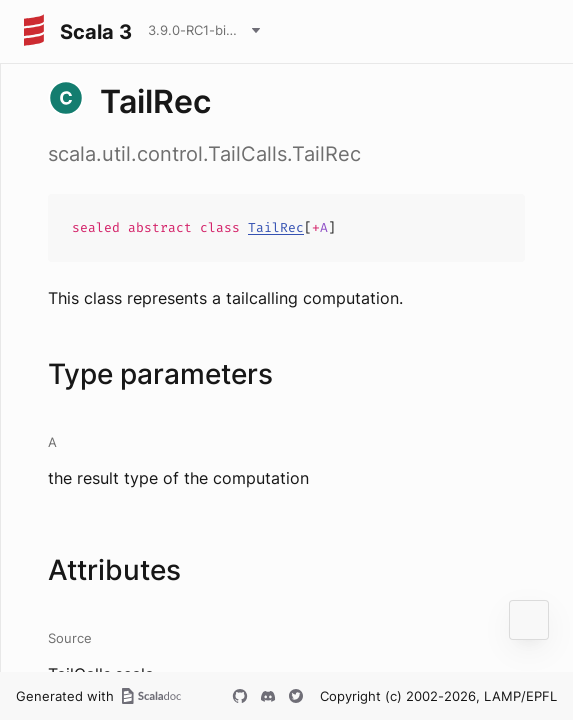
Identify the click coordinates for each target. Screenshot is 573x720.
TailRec (276, 227)
